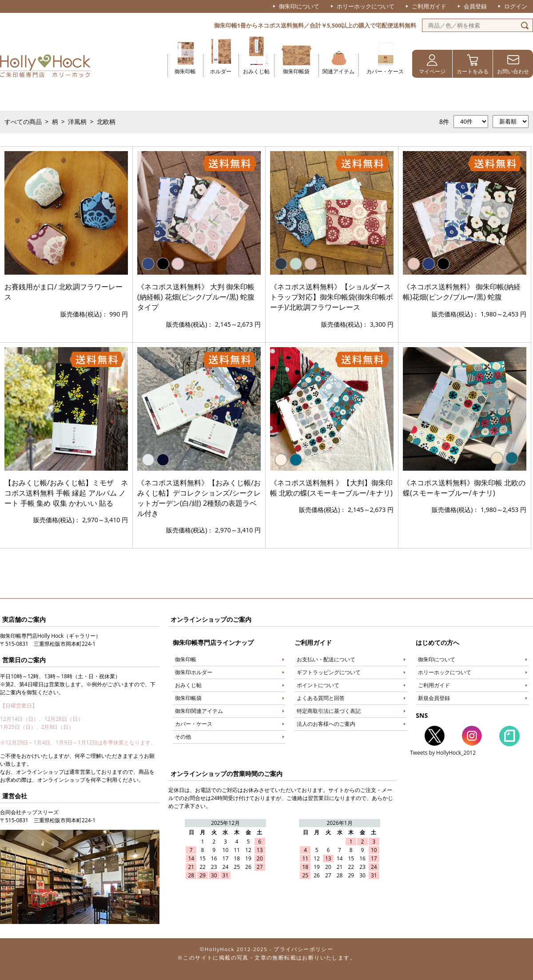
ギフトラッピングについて (329, 672)
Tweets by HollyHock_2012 (443, 753)
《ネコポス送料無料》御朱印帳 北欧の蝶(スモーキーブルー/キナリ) (464, 488)
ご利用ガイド (429, 6)
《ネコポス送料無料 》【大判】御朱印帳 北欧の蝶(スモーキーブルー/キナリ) (331, 488)
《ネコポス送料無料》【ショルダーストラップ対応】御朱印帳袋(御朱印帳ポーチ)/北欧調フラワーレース (332, 297)
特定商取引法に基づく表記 (329, 711)
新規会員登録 (434, 698)
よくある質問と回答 (321, 698)
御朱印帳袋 (296, 71)
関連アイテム (338, 71)
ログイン (516, 6)
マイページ (432, 71)
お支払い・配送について (326, 659)
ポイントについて (318, 685)
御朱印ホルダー (194, 672)
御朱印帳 (185, 71)
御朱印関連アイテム (199, 711)
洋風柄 (77, 122)
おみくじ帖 (256, 71)
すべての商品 (23, 122)
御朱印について (299, 6)
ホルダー (221, 71)
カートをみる (473, 71)
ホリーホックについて (366, 6)
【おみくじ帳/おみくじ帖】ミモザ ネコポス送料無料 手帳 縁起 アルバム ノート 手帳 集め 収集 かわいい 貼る (66, 493)
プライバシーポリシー (303, 949)
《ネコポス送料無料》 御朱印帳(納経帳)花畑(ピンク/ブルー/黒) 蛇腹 (462, 292)
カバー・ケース (385, 71)
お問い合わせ (513, 71)
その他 (183, 737)
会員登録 (475, 6)
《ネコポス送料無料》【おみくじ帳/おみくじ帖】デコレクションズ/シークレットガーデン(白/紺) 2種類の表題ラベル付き (199, 498)
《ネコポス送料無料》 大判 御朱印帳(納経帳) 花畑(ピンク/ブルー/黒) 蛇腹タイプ (196, 297)
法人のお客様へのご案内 (326, 724)
